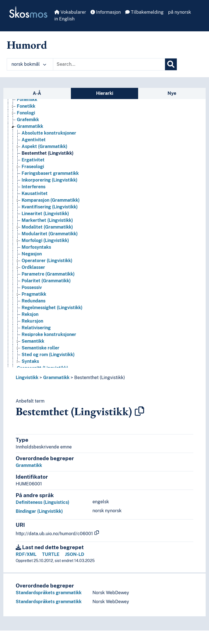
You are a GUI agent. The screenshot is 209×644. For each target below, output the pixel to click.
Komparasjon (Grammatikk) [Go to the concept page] (51, 200)
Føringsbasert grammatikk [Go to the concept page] (50, 173)
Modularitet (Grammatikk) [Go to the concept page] (50, 234)
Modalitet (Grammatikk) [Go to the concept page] (47, 227)
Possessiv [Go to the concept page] (32, 287)
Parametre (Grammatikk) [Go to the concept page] (48, 274)
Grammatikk (56, 378)
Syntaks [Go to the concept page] (30, 361)
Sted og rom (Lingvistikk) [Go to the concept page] (48, 355)
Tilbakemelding (144, 12)
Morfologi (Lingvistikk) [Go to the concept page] (45, 240)
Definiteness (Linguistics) (42, 502)
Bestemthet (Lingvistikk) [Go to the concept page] (47, 153)
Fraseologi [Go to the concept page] (33, 167)
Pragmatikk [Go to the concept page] (34, 294)
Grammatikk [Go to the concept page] (30, 126)
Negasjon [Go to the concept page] (32, 254)
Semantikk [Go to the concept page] (33, 341)
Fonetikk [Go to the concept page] (26, 106)
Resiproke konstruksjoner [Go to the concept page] (49, 334)
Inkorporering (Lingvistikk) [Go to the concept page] (49, 180)
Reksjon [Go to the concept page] (30, 314)
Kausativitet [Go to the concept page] (35, 193)
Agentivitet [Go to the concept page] (34, 140)
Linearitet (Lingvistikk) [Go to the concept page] (45, 214)
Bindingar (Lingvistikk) (39, 511)
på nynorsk (180, 12)
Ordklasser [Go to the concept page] (33, 267)
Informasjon (106, 12)
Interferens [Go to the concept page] (33, 187)
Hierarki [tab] (105, 93)
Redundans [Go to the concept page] (33, 301)
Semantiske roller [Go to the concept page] (40, 348)
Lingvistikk (27, 378)
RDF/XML (26, 554)
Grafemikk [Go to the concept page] (28, 120)
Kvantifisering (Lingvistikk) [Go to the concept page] (50, 207)
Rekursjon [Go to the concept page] (32, 321)
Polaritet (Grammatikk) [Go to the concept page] (46, 281)
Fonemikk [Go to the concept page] (27, 99)
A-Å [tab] (37, 93)
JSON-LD (75, 554)
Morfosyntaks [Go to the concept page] (36, 247)
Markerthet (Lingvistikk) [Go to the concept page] (47, 220)
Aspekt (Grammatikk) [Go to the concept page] (44, 146)
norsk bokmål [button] (29, 64)
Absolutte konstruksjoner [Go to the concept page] (49, 133)
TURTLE (51, 554)
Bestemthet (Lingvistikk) (100, 378)
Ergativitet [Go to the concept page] (33, 160)
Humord (27, 45)
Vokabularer (70, 12)
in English (64, 19)
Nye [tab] (172, 93)
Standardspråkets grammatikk (49, 593)
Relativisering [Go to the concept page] (36, 328)
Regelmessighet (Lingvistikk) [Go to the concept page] (52, 308)
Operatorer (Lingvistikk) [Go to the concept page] (47, 261)
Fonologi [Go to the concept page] (26, 113)
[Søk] (171, 64)
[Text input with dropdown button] (109, 64)
